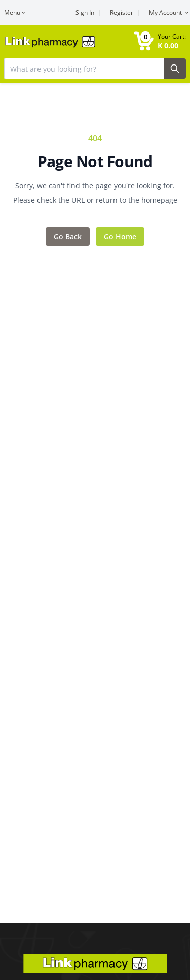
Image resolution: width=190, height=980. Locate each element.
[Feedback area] (95, 189)
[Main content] (95, 462)
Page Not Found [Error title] (95, 161)
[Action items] (95, 237)
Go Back (68, 236)
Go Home (120, 236)
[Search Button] (175, 69)
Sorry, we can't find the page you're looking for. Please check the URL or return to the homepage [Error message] (95, 193)
